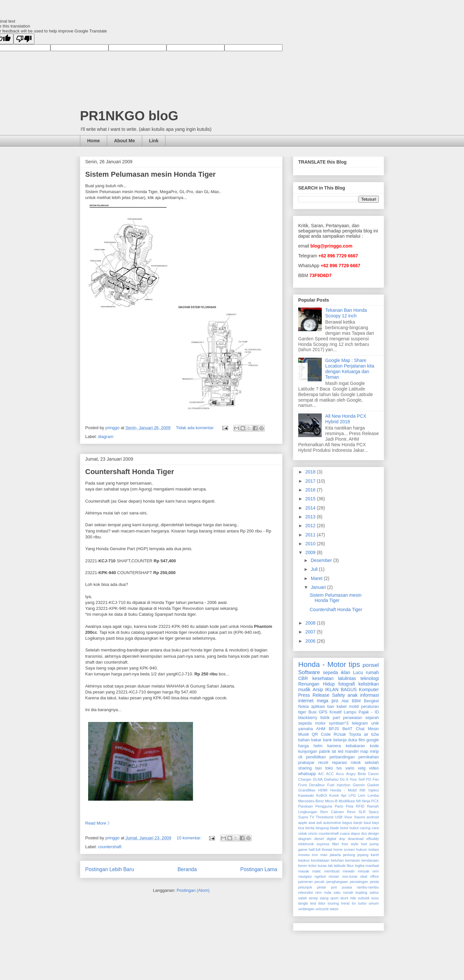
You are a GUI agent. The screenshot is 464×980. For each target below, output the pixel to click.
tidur (322, 903)
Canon (373, 774)
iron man (320, 855)
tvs (339, 768)
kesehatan (323, 678)
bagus (347, 823)
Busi (312, 712)
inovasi (304, 855)
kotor (312, 866)
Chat (360, 729)
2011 (311, 535)
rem (318, 892)
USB (339, 817)
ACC (330, 774)
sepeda (331, 672)
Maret (317, 578)
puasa (347, 887)
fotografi (347, 684)
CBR (303, 678)
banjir (358, 823)
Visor (348, 817)
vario (350, 768)
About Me (125, 141)
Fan (376, 779)
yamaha (306, 729)
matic (317, 871)
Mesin (373, 729)
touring (333, 903)
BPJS (334, 729)
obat (364, 876)
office (374, 876)
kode (374, 746)
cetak (303, 833)
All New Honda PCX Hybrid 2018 (346, 419)
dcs (364, 833)
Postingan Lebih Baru (110, 869)
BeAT (348, 729)
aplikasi (318, 707)
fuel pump (370, 844)
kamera (334, 746)
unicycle (322, 909)
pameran (305, 882)
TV (312, 817)
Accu (340, 774)
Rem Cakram (332, 812)
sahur (374, 892)
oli (300, 757)
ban (331, 707)
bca (301, 828)
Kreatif (336, 712)
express (323, 844)
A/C (321, 774)
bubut (354, 828)
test (313, 903)
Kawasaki (306, 795)
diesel (319, 839)
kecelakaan (320, 860)
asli (319, 823)
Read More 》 (98, 823)
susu (375, 898)
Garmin (359, 785)
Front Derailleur (311, 785)
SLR (362, 812)
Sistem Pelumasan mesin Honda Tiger (150, 174)
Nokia (303, 707)
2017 (311, 481)
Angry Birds (356, 774)
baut (367, 823)
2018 (311, 472)
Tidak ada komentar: (196, 428)
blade (334, 828)
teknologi (370, 678)
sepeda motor (312, 723)
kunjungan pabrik (314, 751)
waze (334, 909)
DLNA (318, 779)
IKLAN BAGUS (341, 690)
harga (303, 746)
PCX (375, 801)
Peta (349, 806)
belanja (340, 740)
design (373, 833)
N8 (358, 801)
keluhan (337, 860)
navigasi (305, 876)
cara (375, 828)
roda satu (332, 892)
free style (350, 844)
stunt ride (348, 898)
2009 (311, 552)
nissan (334, 876)
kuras (322, 866)
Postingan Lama (259, 869)
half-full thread (320, 850)
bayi (376, 823)
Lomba (373, 795)
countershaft (110, 847)
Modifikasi (347, 801)
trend (345, 903)
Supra (303, 817)
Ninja (366, 801)
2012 (311, 526)
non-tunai (350, 876)
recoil (323, 763)
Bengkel (372, 701)
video (374, 768)
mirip (374, 751)
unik (375, 723)
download (356, 839)
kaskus (304, 860)
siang (324, 898)
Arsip (318, 690)
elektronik (306, 844)
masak (304, 871)
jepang (363, 855)
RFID (360, 806)
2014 (311, 508)
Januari (319, 587)
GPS (323, 712)
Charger (305, 779)
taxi (319, 768)
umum (374, 903)
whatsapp (307, 774)
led (341, 751)
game (303, 850)
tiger (302, 712)
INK (363, 790)
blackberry (308, 718)
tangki (303, 903)
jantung (349, 855)
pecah (319, 882)
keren (303, 866)
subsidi (364, 898)
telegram (360, 723)
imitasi (374, 850)
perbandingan (342, 757)
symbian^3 (339, 723)
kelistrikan (369, 684)
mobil (354, 707)
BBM (356, 701)
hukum (362, 850)
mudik (304, 690)
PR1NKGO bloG (129, 116)
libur (350, 866)
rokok (356, 763)
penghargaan (337, 882)
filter (336, 844)
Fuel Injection (339, 785)
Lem (362, 795)
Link (154, 141)
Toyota (355, 734)
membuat (332, 871)
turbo (362, 903)
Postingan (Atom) (193, 890)
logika (360, 866)
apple (303, 823)
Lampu (350, 712)
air (366, 734)
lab (330, 866)
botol (344, 828)
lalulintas (347, 678)
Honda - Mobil (344, 790)
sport (334, 898)
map (364, 751)
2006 (311, 641)
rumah (372, 672)
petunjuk (305, 887)
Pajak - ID (369, 712)
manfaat (372, 866)
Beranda (187, 869)
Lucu (358, 672)
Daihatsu (331, 779)
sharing (305, 768)
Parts (339, 806)
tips (354, 664)
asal (312, 823)
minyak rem (368, 871)
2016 (311, 490)
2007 (311, 632)
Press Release (314, 695)
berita (310, 828)
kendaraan (370, 860)
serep (313, 898)
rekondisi (306, 892)
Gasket (373, 785)
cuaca (345, 833)
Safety (338, 695)
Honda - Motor (322, 664)
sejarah (372, 718)
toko (329, 768)
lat (334, 751)
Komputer (369, 690)
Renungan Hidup (317, 684)
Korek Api (338, 795)
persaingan (359, 882)
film (362, 740)
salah (303, 898)
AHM (321, 729)
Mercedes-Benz (311, 801)
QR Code (321, 734)
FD (368, 779)
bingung (322, 828)
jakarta (335, 855)
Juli (315, 569)
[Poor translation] (24, 39)
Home (94, 141)
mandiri (352, 751)
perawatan (353, 718)
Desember (322, 560)
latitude (340, 866)
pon (334, 887)
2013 (311, 517)
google (373, 740)
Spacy (374, 812)
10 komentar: (190, 838)
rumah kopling (355, 892)
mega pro (328, 701)
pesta (374, 882)
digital (331, 839)
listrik (325, 718)
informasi (369, 695)
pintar (321, 887)
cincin (313, 833)
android (373, 817)
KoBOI (322, 795)
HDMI (323, 790)
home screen (344, 850)
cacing (365, 828)
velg (362, 768)
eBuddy (373, 839)
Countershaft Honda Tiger (130, 472)
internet (306, 701)
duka (352, 740)
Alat (345, 701)
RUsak (340, 734)
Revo (351, 812)
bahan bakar (310, 740)
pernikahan (369, 757)
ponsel (371, 665)
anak (353, 695)
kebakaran (355, 746)
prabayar (306, 763)
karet (375, 855)
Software (309, 672)
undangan (306, 909)
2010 (311, 544)
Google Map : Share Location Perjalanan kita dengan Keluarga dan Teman (350, 369)
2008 (311, 623)
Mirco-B (331, 801)
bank (327, 740)
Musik (304, 734)
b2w (375, 734)
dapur (355, 833)
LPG (352, 795)
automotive (332, 823)
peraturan (370, 707)
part (337, 718)
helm (318, 746)
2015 (311, 499)
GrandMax (307, 790)
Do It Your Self (352, 779)
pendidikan (316, 757)
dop (342, 839)
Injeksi (374, 790)
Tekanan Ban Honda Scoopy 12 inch (346, 313)
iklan (346, 672)
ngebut (320, 876)
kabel (341, 707)
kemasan (352, 860)
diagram (106, 437)
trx (354, 903)
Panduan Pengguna (315, 806)
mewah (349, 871)
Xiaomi (359, 817)
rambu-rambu (368, 887)
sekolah (372, 763)
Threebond (324, 817)
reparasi (339, 763)
